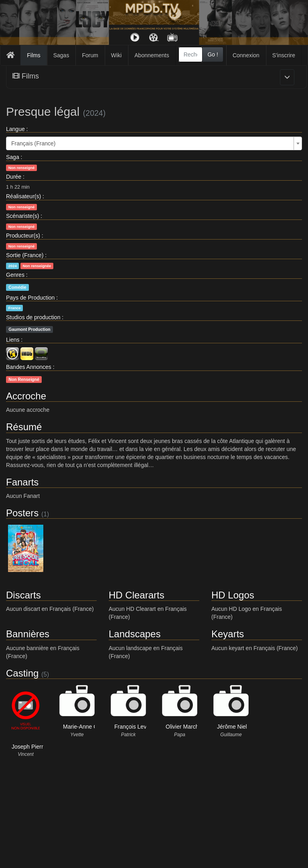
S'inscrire (284, 55)
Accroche (26, 396)
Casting (22, 673)
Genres (15, 275)
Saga (13, 157)
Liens (13, 340)
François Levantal (137, 727)
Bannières (28, 634)
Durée (14, 177)
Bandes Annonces (29, 367)
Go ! (213, 54)
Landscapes (135, 634)
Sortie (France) (25, 255)
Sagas (61, 55)
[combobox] (191, 54)
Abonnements (152, 55)
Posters (22, 513)
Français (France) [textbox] (33, 143)
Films (33, 55)
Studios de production (33, 317)
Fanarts (22, 482)
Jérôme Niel (232, 727)
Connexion (246, 55)
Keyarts (228, 634)
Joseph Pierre (29, 747)
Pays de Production (30, 298)
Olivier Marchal (184, 727)
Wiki (116, 55)
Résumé (24, 427)
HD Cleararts (137, 595)
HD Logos (233, 595)
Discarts (23, 595)
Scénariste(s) (22, 216)
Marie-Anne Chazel (87, 727)
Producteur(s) (23, 236)
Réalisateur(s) (23, 196)
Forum (90, 55)
